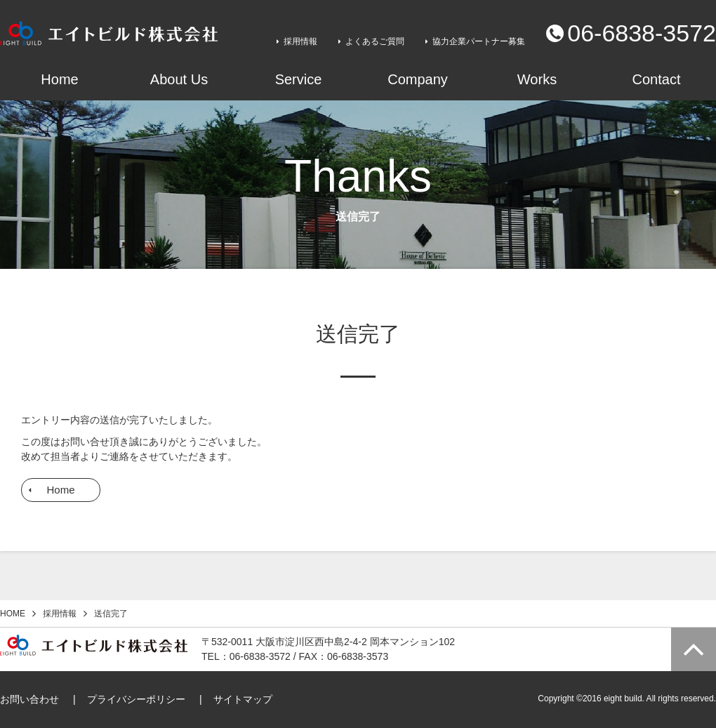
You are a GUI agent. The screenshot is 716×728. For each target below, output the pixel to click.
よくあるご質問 (375, 41)
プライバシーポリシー (136, 699)
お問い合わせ (29, 699)
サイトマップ (243, 699)
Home (60, 490)
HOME (13, 614)
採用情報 (300, 41)
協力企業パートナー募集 (479, 41)
